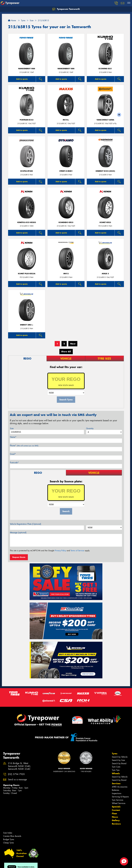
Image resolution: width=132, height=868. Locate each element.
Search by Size (118, 760)
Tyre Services (118, 800)
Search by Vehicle (120, 757)
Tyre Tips (116, 770)
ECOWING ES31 (105, 69)
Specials (116, 807)
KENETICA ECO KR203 (27, 222)
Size (12, 428)
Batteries (115, 790)
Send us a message (17, 780)
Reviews (116, 824)
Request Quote (19, 557)
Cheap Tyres (8, 843)
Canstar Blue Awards (12, 836)
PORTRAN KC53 (27, 120)
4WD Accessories (120, 787)
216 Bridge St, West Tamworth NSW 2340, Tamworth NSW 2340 (19, 766)
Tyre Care (116, 767)
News (115, 817)
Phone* (24, 446)
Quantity (90, 428)
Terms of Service (77, 551)
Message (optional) (18, 533)
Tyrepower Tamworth (66, 9)
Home (12, 20)
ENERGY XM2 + (27, 325)
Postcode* (14, 463)
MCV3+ (66, 120)
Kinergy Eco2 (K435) (105, 171)
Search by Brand (119, 763)
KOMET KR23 (105, 222)
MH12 (66, 274)
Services (116, 783)
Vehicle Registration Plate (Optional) (26, 524)
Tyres (115, 754)
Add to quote (22, 79)
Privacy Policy (60, 551)
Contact (116, 810)
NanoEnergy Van (27, 69)
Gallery (116, 820)
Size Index (8, 833)
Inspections (117, 793)
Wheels (116, 773)
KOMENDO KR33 (66, 222)
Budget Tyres (9, 839)
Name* (13, 437)
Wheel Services (119, 803)
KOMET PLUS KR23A (27, 274)
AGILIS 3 (105, 274)
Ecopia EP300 (27, 171)
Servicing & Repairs (120, 797)
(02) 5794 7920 (16, 774)
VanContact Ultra (105, 120)
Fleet (114, 813)
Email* (13, 454)
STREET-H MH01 (66, 171)
